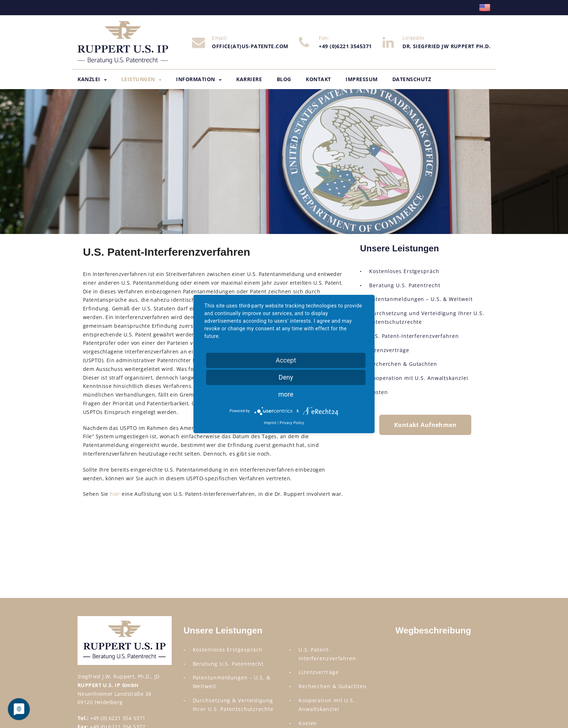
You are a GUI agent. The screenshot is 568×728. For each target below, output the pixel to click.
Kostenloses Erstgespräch (404, 271)
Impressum (362, 79)
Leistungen (141, 79)
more (286, 394)
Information (199, 79)
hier (115, 494)
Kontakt (318, 79)
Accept (286, 360)
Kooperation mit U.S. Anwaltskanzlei (419, 378)
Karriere (249, 79)
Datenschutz (412, 79)
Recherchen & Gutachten (403, 364)
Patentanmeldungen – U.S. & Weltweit (421, 299)
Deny (286, 377)
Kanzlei (92, 79)
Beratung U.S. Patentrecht (405, 285)
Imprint (270, 423)
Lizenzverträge (389, 350)
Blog (284, 79)
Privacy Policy (292, 423)
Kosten (378, 392)
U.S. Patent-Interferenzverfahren (414, 336)
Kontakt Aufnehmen (425, 425)
